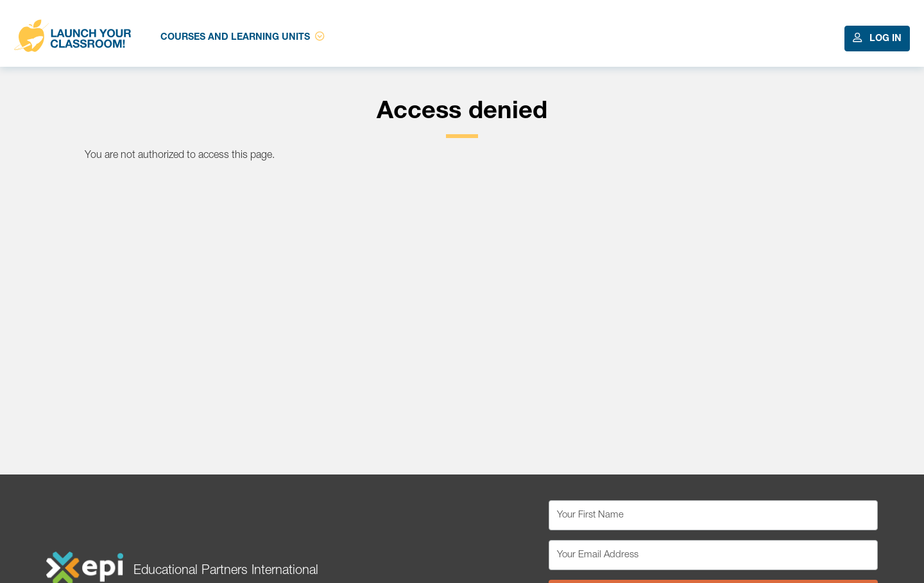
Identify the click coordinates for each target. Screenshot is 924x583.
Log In (877, 38)
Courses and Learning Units (242, 37)
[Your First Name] (713, 515)
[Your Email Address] (713, 555)
